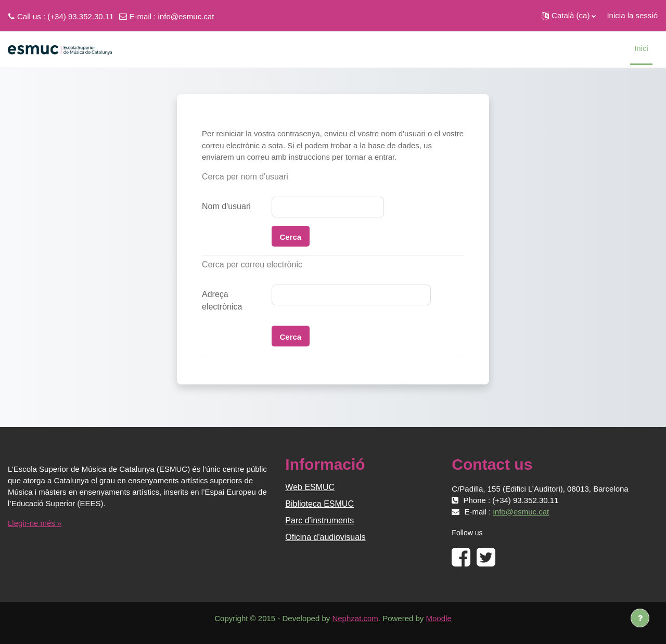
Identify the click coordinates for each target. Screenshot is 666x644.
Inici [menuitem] (641, 48)
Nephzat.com (355, 618)
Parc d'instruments (319, 520)
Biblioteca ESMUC (319, 504)
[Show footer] (640, 618)
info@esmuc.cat (186, 16)
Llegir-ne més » (35, 523)
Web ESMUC (310, 487)
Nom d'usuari (226, 206)
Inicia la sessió (632, 15)
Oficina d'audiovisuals (325, 537)
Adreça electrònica (222, 300)
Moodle (439, 618)
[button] (569, 16)
